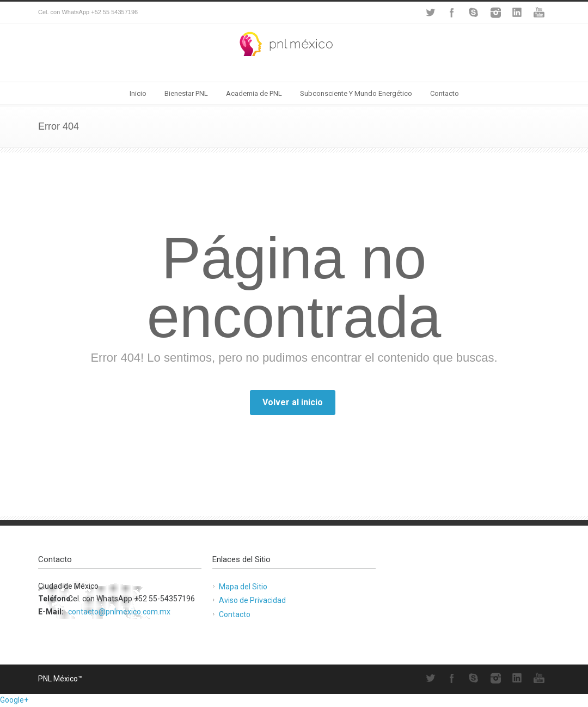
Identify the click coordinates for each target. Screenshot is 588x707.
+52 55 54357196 (114, 12)
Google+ (14, 700)
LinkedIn (517, 13)
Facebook (452, 13)
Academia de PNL (254, 93)
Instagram (495, 13)
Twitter (430, 13)
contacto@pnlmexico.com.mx (119, 612)
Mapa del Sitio (243, 587)
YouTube (539, 13)
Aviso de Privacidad (252, 600)
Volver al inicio (293, 402)
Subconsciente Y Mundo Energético (356, 93)
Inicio (138, 93)
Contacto (445, 93)
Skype (474, 13)
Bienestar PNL (186, 93)
